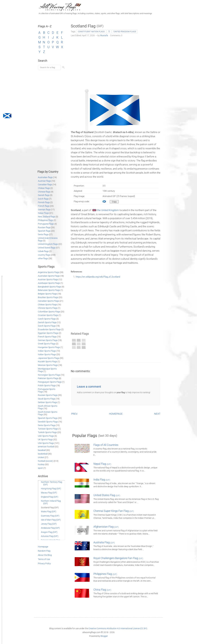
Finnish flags (44, 202)
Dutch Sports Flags (47, 326)
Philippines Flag (105, 574)
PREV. (74, 414)
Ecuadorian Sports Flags (49, 329)
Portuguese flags (46, 224)
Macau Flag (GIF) (49, 493)
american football (46, 447)
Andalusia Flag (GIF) (50, 528)
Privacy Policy (44, 563)
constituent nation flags (91, 32)
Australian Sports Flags (49, 276)
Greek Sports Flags (47, 344)
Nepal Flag (102, 464)
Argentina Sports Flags (49, 272)
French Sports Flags (47, 337)
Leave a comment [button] (89, 387)
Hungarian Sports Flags (49, 347)
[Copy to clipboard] (114, 202)
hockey (41, 464)
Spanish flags (44, 231)
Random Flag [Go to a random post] (44, 551)
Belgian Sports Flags (47, 294)
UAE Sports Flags (46, 436)
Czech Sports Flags (47, 319)
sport (40, 468)
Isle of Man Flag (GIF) (51, 520)
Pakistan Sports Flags (48, 378)
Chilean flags (44, 188)
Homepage (43, 547)
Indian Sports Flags (47, 351)
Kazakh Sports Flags (48, 362)
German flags (44, 210)
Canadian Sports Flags (49, 301)
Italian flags (43, 213)
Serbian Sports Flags (48, 402)
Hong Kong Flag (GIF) (51, 489)
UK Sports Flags (45, 440)
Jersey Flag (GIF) (49, 524)
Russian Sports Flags (48, 395)
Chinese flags (44, 192)
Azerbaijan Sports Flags (49, 283)
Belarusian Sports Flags (49, 290)
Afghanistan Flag (106, 527)
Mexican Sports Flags (48, 365)
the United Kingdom (108, 210)
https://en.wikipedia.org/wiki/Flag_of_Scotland (98, 277)
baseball (42, 450)
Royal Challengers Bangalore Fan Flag (118, 558)
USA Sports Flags (46, 443)
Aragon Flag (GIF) (49, 532)
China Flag (102, 590)
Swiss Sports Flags (47, 425)
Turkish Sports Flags (47, 432)
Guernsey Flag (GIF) (50, 516)
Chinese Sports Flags (48, 308)
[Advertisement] (116, 62)
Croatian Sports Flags (48, 315)
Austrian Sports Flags (48, 279)
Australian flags (45, 177)
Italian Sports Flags (47, 354)
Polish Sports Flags (47, 386)
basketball (43, 454)
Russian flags (44, 227)
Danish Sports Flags (47, 322)
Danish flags (44, 195)
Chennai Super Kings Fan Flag (114, 511)
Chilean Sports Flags (47, 305)
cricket (41, 457)
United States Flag (107, 495)
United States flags (47, 248)
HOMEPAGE (116, 414)
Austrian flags (44, 181)
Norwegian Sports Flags (49, 375)
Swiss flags (43, 234)
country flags (44, 255)
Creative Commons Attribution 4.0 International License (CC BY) (118, 628)
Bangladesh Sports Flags (50, 287)
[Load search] (50, 67)
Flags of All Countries (106, 445)
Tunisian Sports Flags (48, 429)
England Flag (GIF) (50, 497)
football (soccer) (46, 461)
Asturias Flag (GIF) (50, 536)
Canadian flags (45, 185)
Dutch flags (43, 199)
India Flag (102, 480)
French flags (44, 206)
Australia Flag (104, 542)
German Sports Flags (48, 340)
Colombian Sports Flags (49, 312)
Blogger (104, 636)
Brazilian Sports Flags (48, 297)
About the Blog (45, 555)
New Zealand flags (47, 217)
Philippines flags (46, 220)
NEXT (157, 414)
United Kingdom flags (125, 32)
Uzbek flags (43, 251)
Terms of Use (44, 559)
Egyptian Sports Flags (48, 333)
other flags (43, 258)
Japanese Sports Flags (49, 358)
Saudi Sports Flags (47, 399)
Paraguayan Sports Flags (50, 382)
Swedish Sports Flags (48, 422)
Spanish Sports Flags (48, 418)
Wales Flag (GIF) (49, 512)
